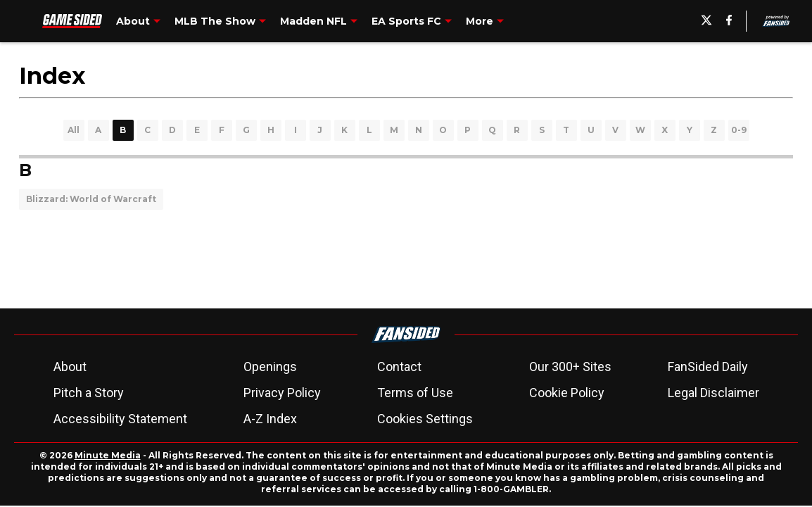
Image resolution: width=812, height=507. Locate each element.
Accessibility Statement (120, 419)
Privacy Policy (282, 393)
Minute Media (108, 455)
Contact (399, 367)
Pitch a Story (89, 393)
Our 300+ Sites (570, 367)
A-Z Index (270, 419)
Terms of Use (415, 393)
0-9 (739, 130)
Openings (270, 367)
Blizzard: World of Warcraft (91, 199)
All (74, 130)
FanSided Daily (708, 367)
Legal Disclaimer (713, 393)
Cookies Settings (425, 419)
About (70, 367)
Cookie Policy (567, 393)
